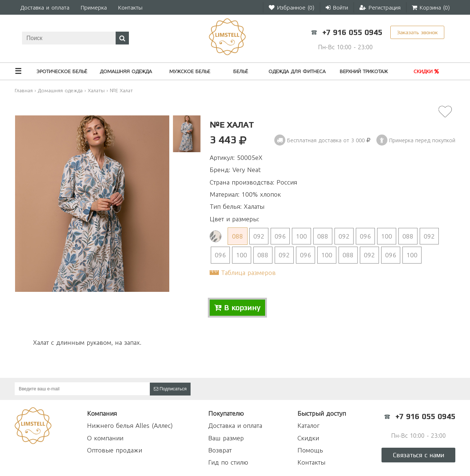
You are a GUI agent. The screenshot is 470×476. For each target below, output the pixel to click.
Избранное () (292, 7)
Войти (337, 7)
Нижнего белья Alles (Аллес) (130, 425)
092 (259, 236)
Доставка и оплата (45, 7)
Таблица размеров (248, 273)
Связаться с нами (419, 455)
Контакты (130, 7)
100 (301, 236)
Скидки (426, 71)
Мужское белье (190, 71)
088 (238, 236)
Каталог (308, 425)
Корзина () (431, 7)
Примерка (94, 7)
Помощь (310, 450)
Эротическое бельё (62, 71)
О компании (105, 438)
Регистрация (380, 7)
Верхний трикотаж (364, 71)
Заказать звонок (417, 32)
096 (280, 236)
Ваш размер (226, 438)
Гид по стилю (228, 462)
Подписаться (170, 389)
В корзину (237, 308)
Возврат (220, 450)
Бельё (241, 71)
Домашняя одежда (126, 71)
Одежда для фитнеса (297, 71)
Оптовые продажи (115, 450)
